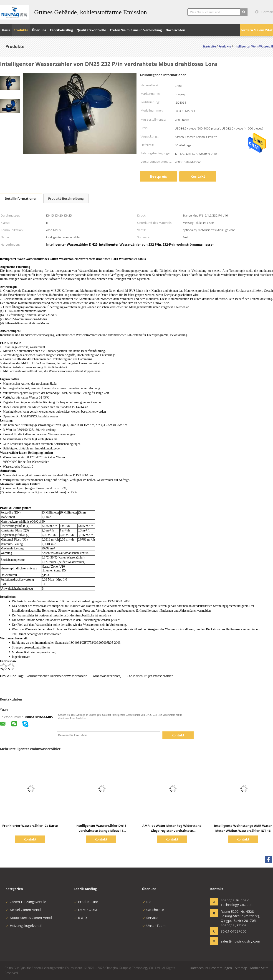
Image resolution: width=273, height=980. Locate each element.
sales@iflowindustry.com (235, 941)
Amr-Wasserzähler (107, 676)
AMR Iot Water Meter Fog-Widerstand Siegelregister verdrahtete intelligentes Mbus (172, 831)
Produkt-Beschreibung (66, 198)
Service (150, 918)
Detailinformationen (21, 198)
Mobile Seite (259, 968)
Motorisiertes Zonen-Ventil (29, 918)
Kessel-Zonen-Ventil (23, 910)
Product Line (86, 902)
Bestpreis (158, 176)
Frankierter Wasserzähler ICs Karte (30, 826)
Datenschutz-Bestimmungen (211, 968)
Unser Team (154, 925)
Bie (147, 902)
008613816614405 (39, 717)
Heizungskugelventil (23, 925)
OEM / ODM (85, 910)
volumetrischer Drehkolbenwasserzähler (57, 676)
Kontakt (198, 176)
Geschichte (153, 910)
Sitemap (241, 968)
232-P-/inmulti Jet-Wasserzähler (150, 676)
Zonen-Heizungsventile (26, 902)
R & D (80, 918)
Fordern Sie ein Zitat (257, 30)
